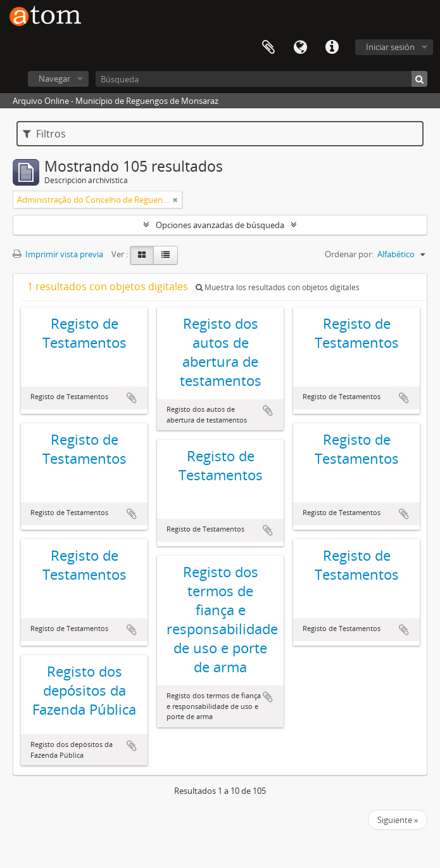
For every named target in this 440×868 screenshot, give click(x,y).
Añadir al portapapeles (132, 398)
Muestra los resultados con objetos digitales (278, 287)
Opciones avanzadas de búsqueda (220, 225)
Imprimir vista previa (58, 254)
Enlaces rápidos (332, 48)
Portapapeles (268, 48)
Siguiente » (398, 820)
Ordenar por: (349, 254)
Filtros (44, 134)
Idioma (300, 48)
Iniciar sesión (390, 47)
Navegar (54, 79)
